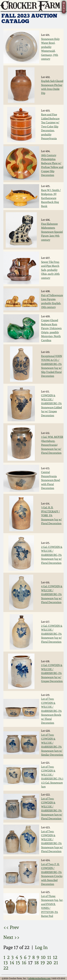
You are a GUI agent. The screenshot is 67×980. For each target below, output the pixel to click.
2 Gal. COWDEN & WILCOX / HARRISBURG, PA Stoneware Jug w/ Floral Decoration (52, 555)
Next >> (12, 937)
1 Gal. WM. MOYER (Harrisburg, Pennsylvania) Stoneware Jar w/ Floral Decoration (52, 445)
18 (37, 963)
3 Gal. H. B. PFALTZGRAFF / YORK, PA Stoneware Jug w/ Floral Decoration (51, 515)
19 (43, 963)
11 (49, 957)
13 (6, 963)
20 (49, 963)
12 (55, 957)
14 (12, 963)
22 (6, 968)
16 (24, 963)
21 (56, 963)
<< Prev (11, 927)
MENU (64, 7)
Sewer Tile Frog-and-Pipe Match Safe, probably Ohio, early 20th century (50, 270)
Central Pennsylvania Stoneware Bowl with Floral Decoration (51, 480)
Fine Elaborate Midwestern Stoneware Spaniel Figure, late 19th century (52, 232)
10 (43, 957)
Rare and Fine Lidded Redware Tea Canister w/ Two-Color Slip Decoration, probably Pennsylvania (50, 126)
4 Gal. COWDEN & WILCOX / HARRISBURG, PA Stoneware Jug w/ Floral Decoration (52, 594)
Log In (41, 947)
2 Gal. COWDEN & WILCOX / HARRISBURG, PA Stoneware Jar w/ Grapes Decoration (52, 673)
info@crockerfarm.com (39, 978)
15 (18, 963)
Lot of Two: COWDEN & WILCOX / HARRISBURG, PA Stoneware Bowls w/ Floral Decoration (51, 711)
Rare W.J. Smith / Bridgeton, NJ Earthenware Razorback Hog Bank (51, 198)
